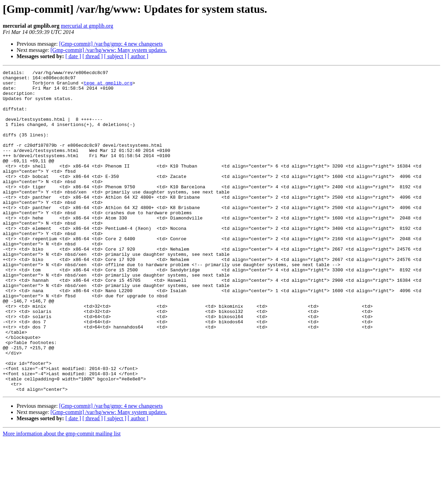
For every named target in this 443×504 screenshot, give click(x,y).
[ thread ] (93, 56)
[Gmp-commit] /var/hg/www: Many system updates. (109, 50)
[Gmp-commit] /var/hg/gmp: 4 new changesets (111, 44)
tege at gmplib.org (108, 86)
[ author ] (138, 56)
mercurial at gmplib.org (87, 26)
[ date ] (73, 56)
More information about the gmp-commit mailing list (62, 498)
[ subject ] (115, 56)
